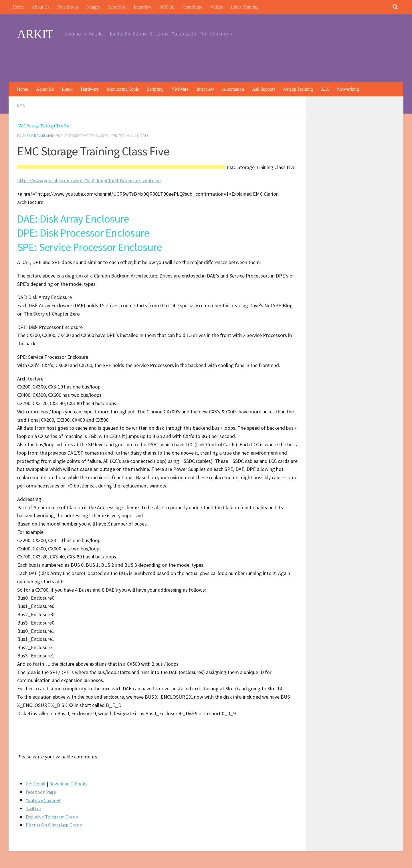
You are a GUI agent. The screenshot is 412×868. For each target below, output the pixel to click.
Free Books (68, 7)
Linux (67, 89)
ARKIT (35, 34)
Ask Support (264, 89)
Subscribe (117, 7)
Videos (217, 7)
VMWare (180, 89)
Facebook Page (42, 791)
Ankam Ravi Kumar (39, 135)
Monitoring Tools (123, 89)
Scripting (155, 89)
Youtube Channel (43, 799)
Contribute (192, 7)
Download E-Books (71, 783)
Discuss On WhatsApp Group (56, 824)
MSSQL (167, 7)
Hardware (90, 89)
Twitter (34, 808)
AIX (325, 89)
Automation (233, 89)
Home (18, 7)
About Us (41, 7)
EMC (21, 105)
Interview (143, 7)
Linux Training (245, 7)
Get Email (36, 783)
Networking (348, 89)
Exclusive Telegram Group (53, 816)
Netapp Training (298, 89)
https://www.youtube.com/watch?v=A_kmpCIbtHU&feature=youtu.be (92, 180)
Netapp (93, 7)
